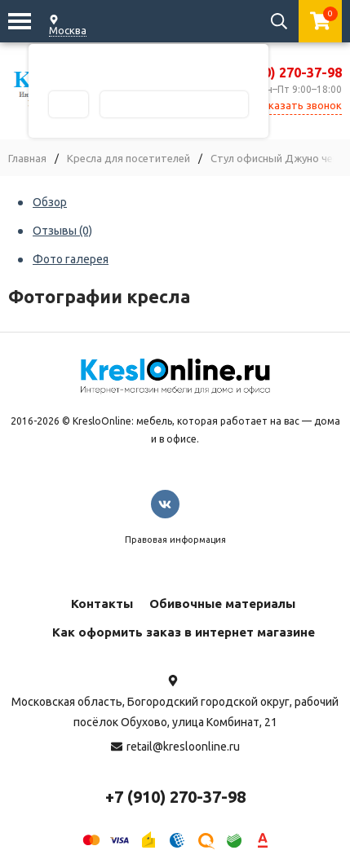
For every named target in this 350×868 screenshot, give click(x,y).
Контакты (102, 604)
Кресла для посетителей (128, 159)
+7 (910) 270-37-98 (284, 73)
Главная (27, 159)
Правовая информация (175, 540)
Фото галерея (71, 259)
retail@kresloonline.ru (183, 747)
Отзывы (62, 231)
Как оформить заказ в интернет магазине (184, 632)
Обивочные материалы (222, 604)
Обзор (50, 202)
